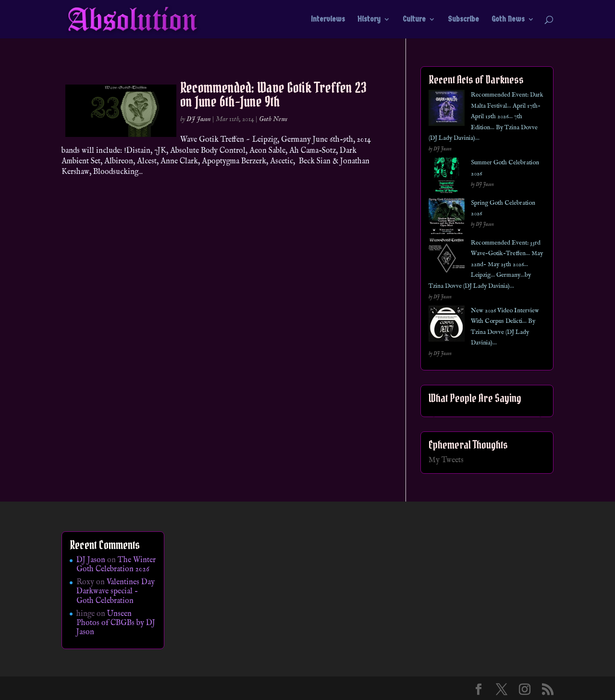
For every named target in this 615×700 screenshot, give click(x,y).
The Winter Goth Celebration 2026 (116, 565)
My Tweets (446, 460)
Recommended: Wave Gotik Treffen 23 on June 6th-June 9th (273, 94)
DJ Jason (199, 119)
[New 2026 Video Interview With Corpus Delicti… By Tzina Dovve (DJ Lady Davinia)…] (447, 325)
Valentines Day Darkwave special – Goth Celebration (116, 591)
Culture (414, 20)
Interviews (328, 20)
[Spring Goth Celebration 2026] (447, 218)
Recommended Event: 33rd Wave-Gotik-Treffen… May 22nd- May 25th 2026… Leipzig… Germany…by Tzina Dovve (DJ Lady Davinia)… (486, 264)
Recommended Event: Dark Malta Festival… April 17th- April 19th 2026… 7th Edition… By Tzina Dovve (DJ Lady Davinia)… (486, 117)
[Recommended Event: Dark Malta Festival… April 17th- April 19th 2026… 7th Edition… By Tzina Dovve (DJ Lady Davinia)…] (447, 110)
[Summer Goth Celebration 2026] (447, 178)
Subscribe (463, 20)
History (369, 20)
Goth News (508, 20)
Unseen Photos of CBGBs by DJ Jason (116, 623)
